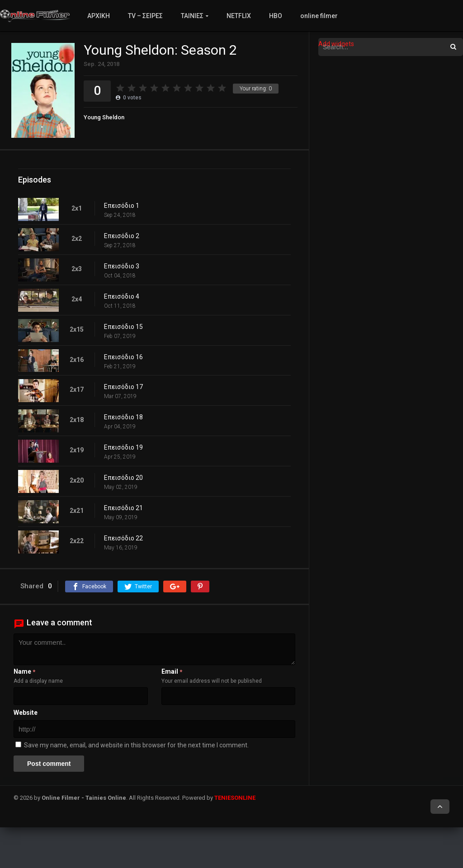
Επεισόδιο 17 (123, 387)
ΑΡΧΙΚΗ (99, 16)
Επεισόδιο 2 (122, 236)
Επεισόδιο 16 (123, 357)
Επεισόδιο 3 (122, 266)
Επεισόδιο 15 (123, 327)
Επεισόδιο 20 (123, 478)
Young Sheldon (104, 117)
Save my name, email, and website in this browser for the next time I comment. (136, 745)
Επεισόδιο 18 (123, 417)
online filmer (319, 16)
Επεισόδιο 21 (123, 508)
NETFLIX (239, 16)
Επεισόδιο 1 (122, 206)
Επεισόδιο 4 (122, 296)
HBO (276, 16)
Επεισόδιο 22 (123, 538)
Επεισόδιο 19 (123, 447)
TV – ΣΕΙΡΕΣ (145, 16)
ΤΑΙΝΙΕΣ (192, 16)
